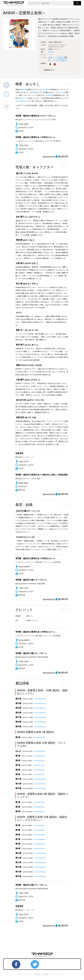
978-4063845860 (39, 830)
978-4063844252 (39, 802)
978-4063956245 (40, 727)
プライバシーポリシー (58, 974)
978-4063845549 (39, 825)
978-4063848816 (40, 872)
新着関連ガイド (49, 70)
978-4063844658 (39, 807)
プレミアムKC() (57, 59)
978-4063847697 (40, 858)
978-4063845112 (39, 812)
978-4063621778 (39, 737)
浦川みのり (59, 92)
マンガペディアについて (25, 974)
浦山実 (24, 89)
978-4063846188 (39, 835)
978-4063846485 (39, 839)
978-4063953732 (40, 703)
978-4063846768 (39, 844)
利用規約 (46, 974)
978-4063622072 (39, 765)
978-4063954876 (40, 713)
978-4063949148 (40, 876)
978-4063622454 (39, 751)
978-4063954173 (40, 708)
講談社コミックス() (56, 57)
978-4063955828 (40, 722)
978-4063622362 (40, 779)
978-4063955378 (40, 717)
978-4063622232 (39, 775)
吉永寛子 (46, 89)
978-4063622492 (40, 784)
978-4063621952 (39, 756)
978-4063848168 (40, 863)
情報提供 (38, 974)
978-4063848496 (40, 867)
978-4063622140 (39, 770)
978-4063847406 (40, 853)
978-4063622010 (39, 761)
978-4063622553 (40, 788)
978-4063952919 (40, 699)
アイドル (51, 55)
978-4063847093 (39, 849)
